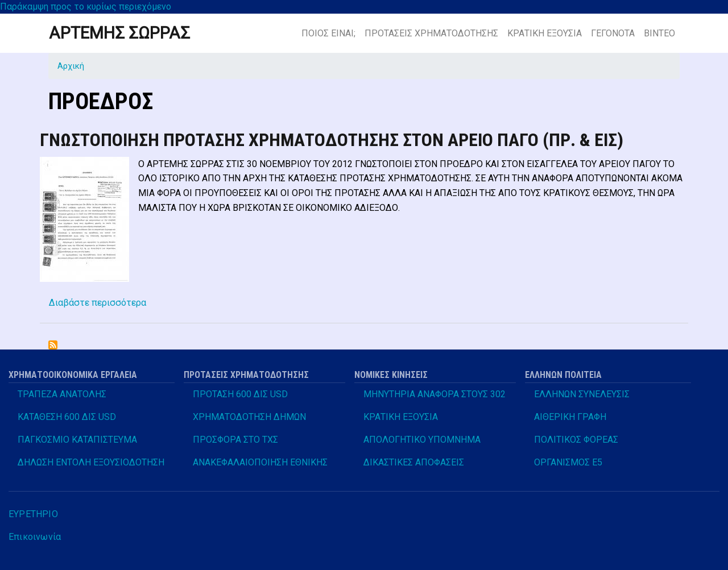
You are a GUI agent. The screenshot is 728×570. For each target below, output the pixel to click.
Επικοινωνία (35, 537)
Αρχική (71, 66)
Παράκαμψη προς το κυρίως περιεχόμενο (86, 7)
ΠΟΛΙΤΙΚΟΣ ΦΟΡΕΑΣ (576, 440)
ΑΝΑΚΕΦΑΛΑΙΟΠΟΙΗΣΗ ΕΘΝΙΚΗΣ (260, 462)
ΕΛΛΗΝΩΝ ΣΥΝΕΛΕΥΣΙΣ (582, 394)
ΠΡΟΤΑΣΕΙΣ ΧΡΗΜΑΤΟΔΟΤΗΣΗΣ (431, 33)
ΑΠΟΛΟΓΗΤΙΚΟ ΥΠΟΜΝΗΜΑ (422, 440)
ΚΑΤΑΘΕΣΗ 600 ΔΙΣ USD (67, 417)
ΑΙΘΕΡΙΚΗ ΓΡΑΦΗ (570, 417)
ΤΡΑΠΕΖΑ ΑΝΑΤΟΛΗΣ (62, 394)
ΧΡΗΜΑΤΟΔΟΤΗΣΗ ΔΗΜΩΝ (249, 417)
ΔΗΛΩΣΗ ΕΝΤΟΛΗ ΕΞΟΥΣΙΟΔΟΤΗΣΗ (91, 462)
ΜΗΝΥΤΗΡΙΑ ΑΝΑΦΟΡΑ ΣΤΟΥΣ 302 (435, 394)
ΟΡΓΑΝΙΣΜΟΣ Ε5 (568, 462)
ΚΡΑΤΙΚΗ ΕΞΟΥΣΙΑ (545, 33)
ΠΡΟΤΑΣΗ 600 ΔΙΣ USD (240, 394)
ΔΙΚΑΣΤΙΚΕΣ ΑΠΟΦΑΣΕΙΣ (414, 462)
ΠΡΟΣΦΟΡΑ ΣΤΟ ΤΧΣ (235, 440)
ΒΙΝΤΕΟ (659, 33)
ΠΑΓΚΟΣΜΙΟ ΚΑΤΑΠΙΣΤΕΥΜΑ (77, 440)
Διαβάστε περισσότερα (98, 303)
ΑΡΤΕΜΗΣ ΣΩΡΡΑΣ (119, 33)
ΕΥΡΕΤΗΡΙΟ (33, 514)
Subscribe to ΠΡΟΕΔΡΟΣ (53, 345)
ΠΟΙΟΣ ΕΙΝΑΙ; (328, 33)
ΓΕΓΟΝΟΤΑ (613, 33)
